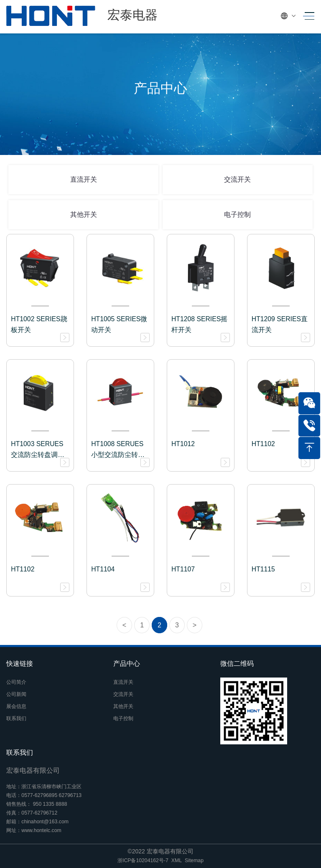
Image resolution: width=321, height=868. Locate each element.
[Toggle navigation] (307, 16)
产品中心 (127, 664)
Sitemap (194, 860)
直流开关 (84, 179)
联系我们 (16, 718)
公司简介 (16, 682)
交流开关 (237, 179)
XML (177, 860)
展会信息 (16, 706)
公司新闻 (16, 694)
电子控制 (237, 214)
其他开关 (84, 214)
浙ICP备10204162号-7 (143, 860)
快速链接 (20, 664)
